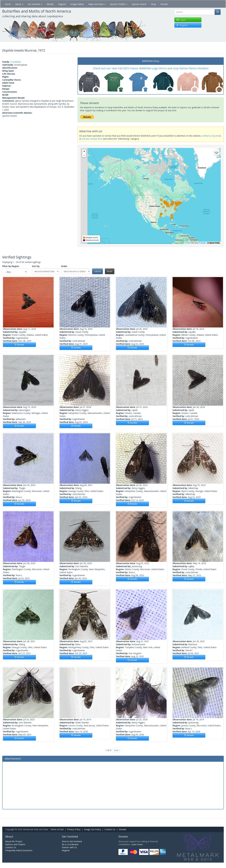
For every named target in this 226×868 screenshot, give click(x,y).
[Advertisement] (113, 785)
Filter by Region (11, 266)
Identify (50, 4)
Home (8, 4)
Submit (97, 271)
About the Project (14, 841)
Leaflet (187, 243)
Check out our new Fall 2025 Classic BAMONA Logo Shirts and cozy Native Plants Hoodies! (151, 68)
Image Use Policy (92, 829)
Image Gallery (77, 4)
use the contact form (92, 139)
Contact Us (110, 829)
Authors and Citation (15, 844)
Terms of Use (57, 829)
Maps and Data (97, 4)
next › (117, 750)
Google (203, 243)
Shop (153, 4)
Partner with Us (69, 847)
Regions (62, 4)
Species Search (139, 4)
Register (66, 850)
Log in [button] (181, 20)
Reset (110, 271)
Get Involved (35, 4)
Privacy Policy (74, 829)
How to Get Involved (72, 841)
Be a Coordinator (70, 844)
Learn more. (137, 844)
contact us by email (211, 136)
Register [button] (182, 25)
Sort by (36, 266)
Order (64, 266)
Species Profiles (119, 4)
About (19, 4)
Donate (164, 4)
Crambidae (16, 62)
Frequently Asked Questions (19, 850)
